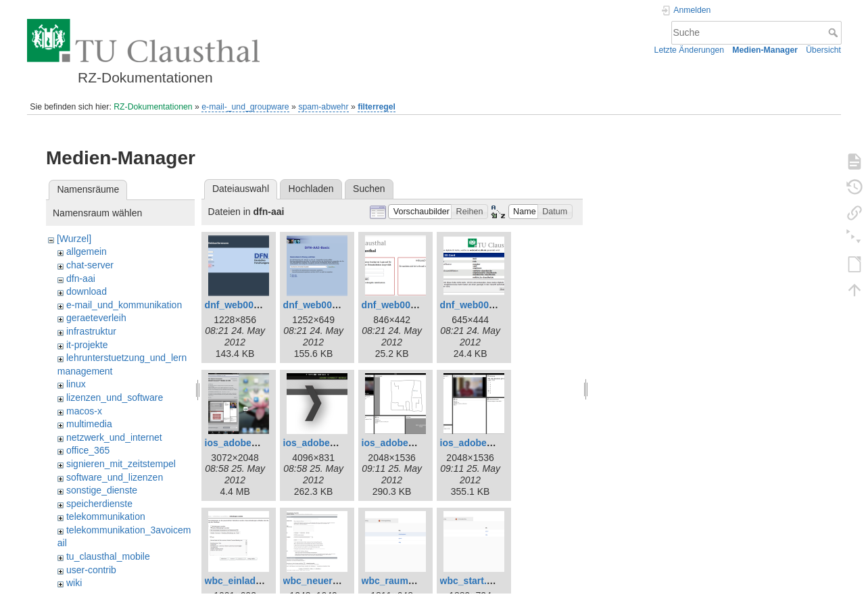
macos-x (84, 411)
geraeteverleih (96, 318)
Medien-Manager (765, 50)
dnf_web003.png (399, 305)
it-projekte (87, 345)
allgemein (87, 251)
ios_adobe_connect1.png (262, 443)
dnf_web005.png (477, 305)
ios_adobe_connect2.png (340, 443)
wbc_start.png (472, 581)
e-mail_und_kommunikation (124, 305)
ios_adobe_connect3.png (418, 443)
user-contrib (91, 570)
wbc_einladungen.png (255, 581)
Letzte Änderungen (690, 50)
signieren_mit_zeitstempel (121, 464)
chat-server (90, 265)
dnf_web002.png (320, 305)
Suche (835, 32)
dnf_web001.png (242, 305)
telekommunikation (106, 516)
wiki (74, 583)
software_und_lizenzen (115, 477)
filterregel (377, 107)
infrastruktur (91, 331)
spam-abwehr (323, 107)
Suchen (369, 189)
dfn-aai (81, 279)
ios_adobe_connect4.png (497, 443)
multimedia (89, 424)
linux (76, 384)
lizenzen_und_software (115, 397)
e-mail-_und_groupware (245, 107)
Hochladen (311, 189)
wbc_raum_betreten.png (416, 581)
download (87, 291)
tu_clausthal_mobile (108, 556)
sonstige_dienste (102, 490)
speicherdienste (99, 504)
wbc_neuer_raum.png (332, 581)
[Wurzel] (74, 239)
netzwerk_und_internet (114, 437)
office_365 (88, 450)
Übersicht (823, 50)
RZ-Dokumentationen (153, 107)
